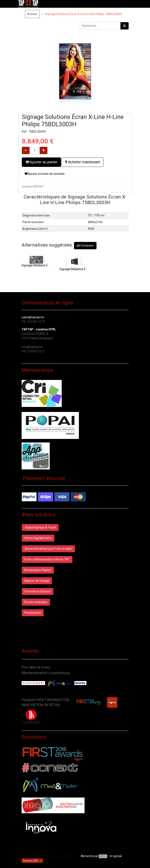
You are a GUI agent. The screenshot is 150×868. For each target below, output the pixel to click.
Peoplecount (33, 613)
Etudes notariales (36, 602)
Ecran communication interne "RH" (47, 559)
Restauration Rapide (38, 570)
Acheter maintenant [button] (83, 162)
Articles (32, 14)
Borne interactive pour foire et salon (48, 549)
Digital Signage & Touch (40, 527)
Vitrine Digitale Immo (38, 538)
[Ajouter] (44, 150)
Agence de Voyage (37, 581)
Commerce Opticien (38, 591)
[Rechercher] (125, 26)
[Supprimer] (26, 150)
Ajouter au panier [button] (41, 162)
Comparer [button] (85, 245)
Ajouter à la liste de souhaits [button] (45, 174)
